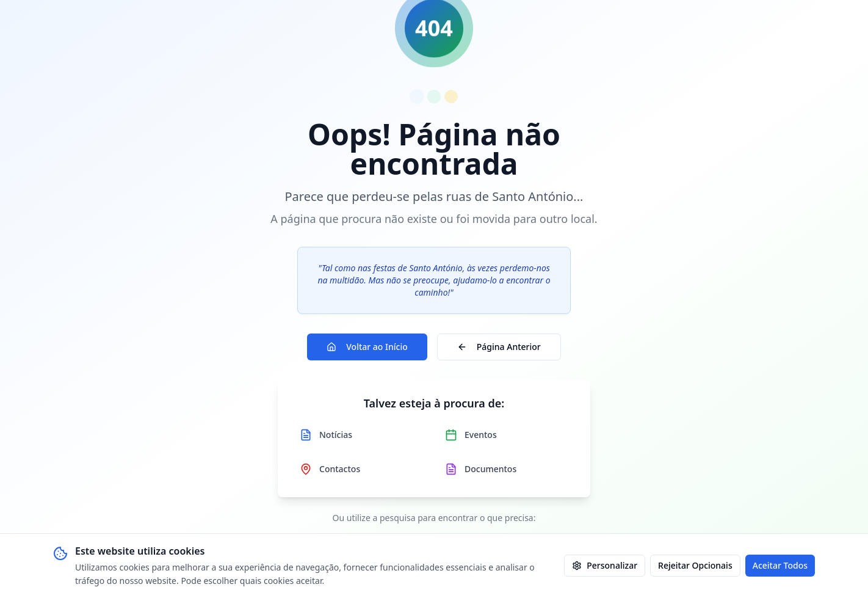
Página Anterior (499, 347)
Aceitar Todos (780, 565)
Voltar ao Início (367, 347)
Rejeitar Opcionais (695, 565)
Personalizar (605, 565)
